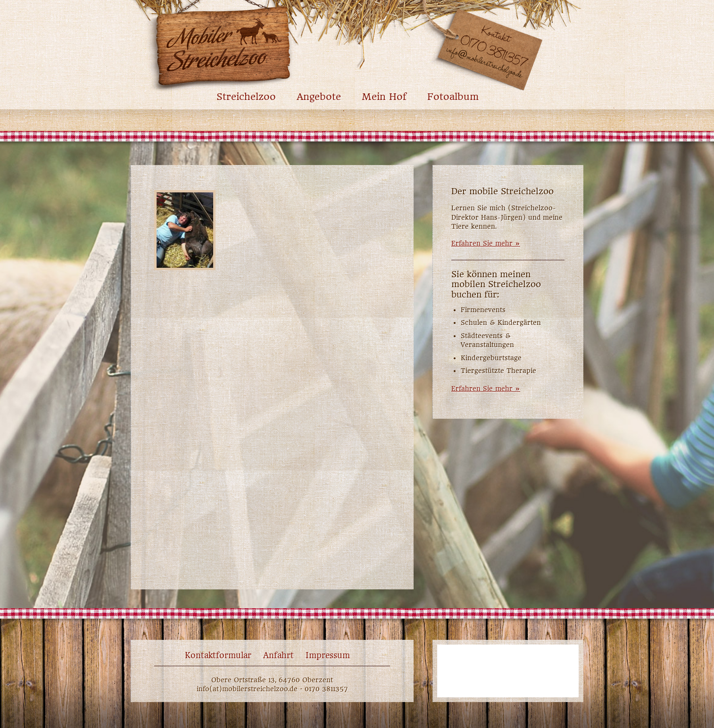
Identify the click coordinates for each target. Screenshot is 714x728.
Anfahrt (278, 655)
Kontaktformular (218, 655)
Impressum (328, 655)
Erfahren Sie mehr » (486, 243)
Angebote (319, 97)
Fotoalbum (453, 97)
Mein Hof (384, 97)
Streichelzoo (246, 97)
